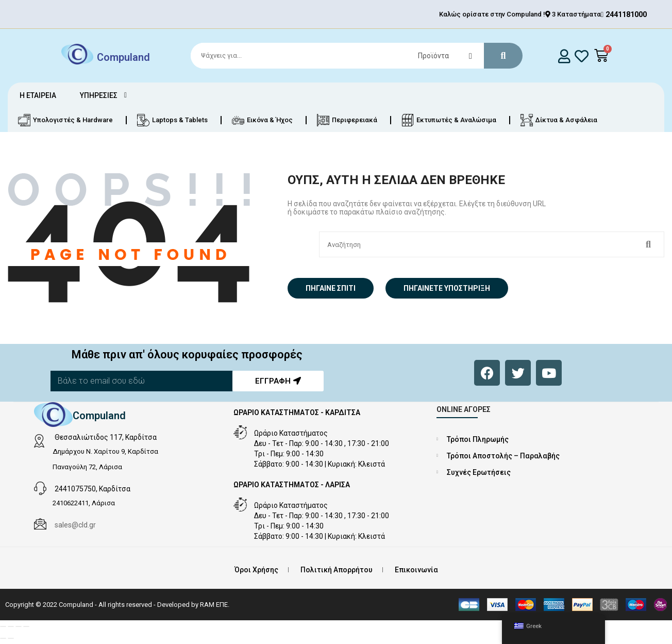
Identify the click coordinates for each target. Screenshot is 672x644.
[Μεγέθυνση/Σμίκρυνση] (3, 626)
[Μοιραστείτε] (19, 626)
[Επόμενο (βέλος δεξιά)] (11, 638)
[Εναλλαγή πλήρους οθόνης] (11, 626)
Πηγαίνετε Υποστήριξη (447, 288)
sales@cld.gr (75, 525)
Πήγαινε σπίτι (331, 288)
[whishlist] (582, 56)
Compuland (123, 57)
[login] (564, 56)
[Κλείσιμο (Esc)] (26, 626)
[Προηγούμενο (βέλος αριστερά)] (3, 638)
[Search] (352, 56)
